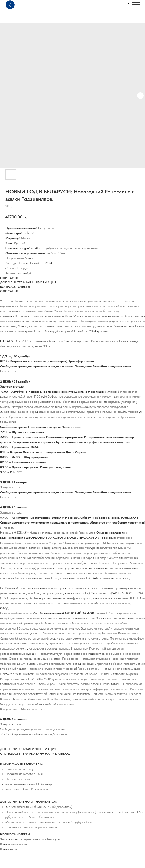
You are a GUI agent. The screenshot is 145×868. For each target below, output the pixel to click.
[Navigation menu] (136, 5)
